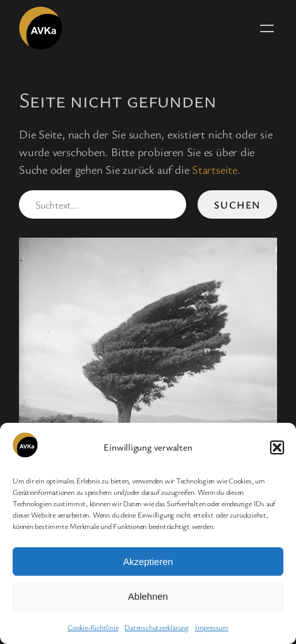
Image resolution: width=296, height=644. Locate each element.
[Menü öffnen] (267, 28)
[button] (277, 447)
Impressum (212, 627)
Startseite (215, 169)
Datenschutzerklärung (157, 627)
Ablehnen (148, 596)
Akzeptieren (148, 562)
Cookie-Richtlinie (93, 627)
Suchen (238, 205)
